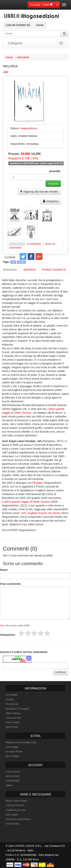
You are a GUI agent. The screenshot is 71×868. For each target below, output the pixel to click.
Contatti (10, 700)
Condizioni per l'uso (16, 810)
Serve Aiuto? (12, 727)
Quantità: (55, 171)
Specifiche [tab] (29, 270)
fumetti (21, 262)
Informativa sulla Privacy (18, 819)
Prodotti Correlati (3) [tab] (54, 270)
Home (9, 57)
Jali (5, 72)
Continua (60, 672)
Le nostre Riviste (14, 752)
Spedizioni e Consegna (17, 709)
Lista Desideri (13, 781)
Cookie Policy (13, 824)
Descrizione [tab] (10, 270)
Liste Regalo (12, 747)
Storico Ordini (13, 776)
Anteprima (51, 201)
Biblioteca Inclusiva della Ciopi (21, 742)
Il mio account (13, 772)
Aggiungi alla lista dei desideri (39, 192)
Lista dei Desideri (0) (18, 25)
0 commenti (34, 244)
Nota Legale (12, 815)
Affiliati (9, 785)
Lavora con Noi (13, 718)
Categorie (15, 43)
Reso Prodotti (13, 722)
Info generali (12, 704)
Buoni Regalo (12, 756)
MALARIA (23, 57)
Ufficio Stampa (13, 713)
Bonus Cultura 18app (16, 801)
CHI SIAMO (12, 695)
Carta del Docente (15, 805)
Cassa (40, 25)
